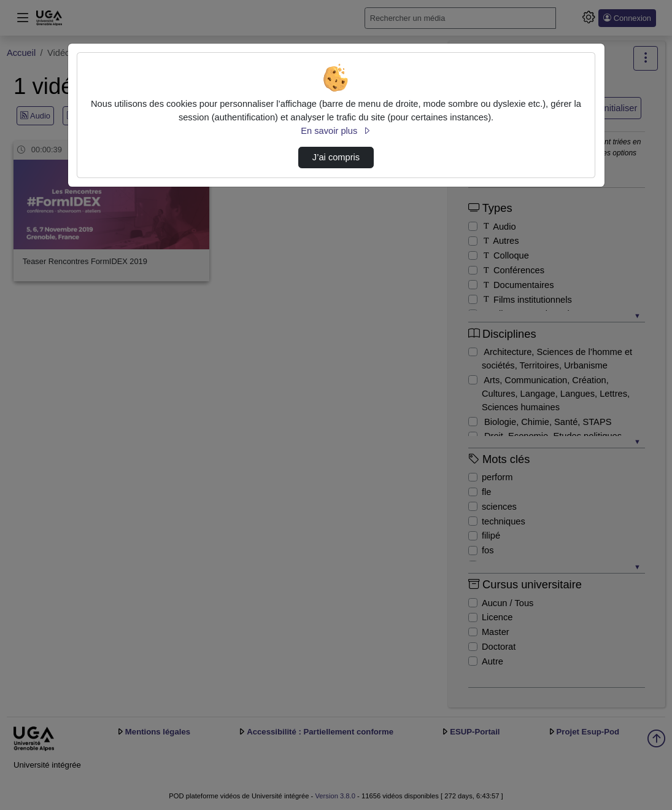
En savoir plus (336, 131)
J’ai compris (336, 157)
